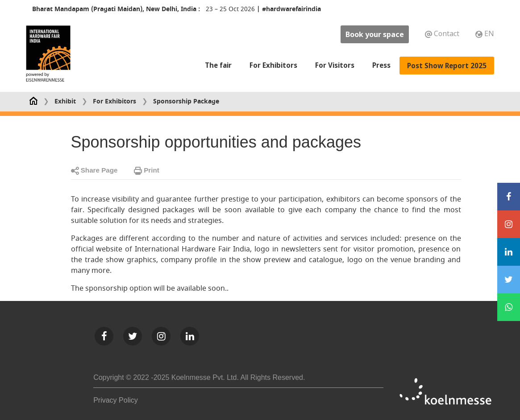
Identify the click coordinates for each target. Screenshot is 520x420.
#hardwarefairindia (291, 9)
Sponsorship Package (186, 101)
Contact (443, 33)
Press (381, 65)
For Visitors (335, 65)
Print (147, 170)
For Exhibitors (273, 65)
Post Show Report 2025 (447, 65)
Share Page (94, 170)
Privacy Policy (116, 400)
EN (485, 33)
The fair (218, 65)
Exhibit (65, 101)
